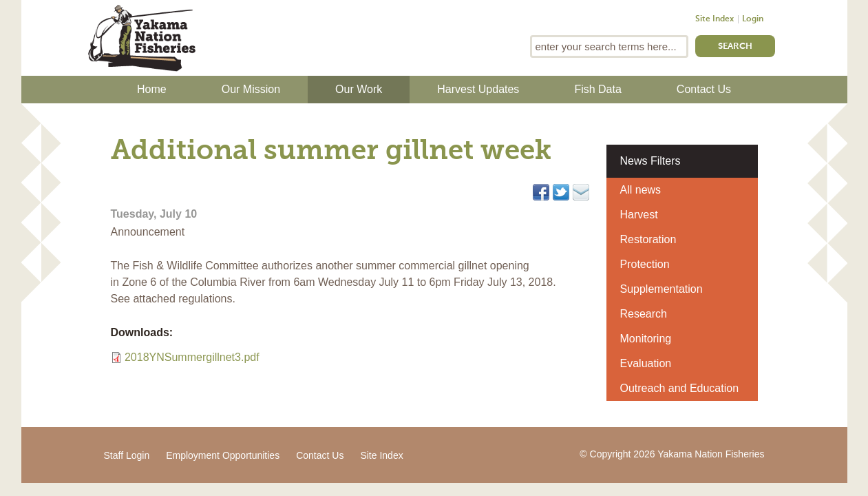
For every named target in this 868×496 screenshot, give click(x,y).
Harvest (639, 215)
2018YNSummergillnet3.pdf (192, 357)
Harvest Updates (478, 89)
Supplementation (661, 289)
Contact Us (704, 89)
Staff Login (127, 455)
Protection (645, 264)
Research (644, 314)
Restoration (648, 239)
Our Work (359, 89)
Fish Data (597, 89)
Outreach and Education (680, 388)
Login (753, 19)
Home (152, 89)
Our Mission (251, 89)
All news (641, 190)
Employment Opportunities (223, 455)
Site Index (714, 19)
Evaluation (646, 363)
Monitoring (646, 339)
